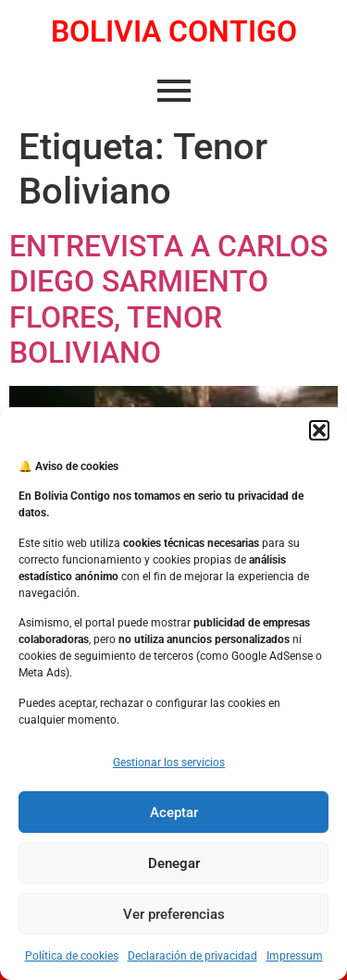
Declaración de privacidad (192, 956)
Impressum (295, 956)
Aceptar (174, 813)
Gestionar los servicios (169, 763)
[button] (319, 430)
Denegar (174, 863)
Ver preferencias (174, 914)
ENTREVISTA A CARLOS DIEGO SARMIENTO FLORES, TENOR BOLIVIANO (168, 299)
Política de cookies (72, 956)
